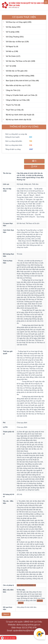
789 (31, 141)
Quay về (6, 614)
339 (31, 145)
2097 (31, 149)
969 (31, 137)
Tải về (40, 601)
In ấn (21, 603)
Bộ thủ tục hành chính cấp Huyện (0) (20, 115)
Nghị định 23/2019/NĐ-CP (26, 585)
